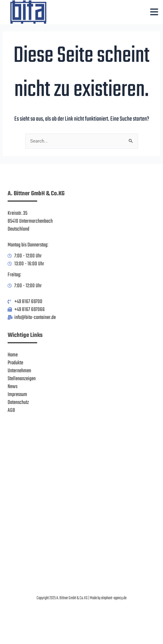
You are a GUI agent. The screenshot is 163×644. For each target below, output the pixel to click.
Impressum (17, 395)
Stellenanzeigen (22, 379)
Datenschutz (18, 402)
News (12, 387)
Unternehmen (19, 371)
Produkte (15, 363)
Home (13, 355)
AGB (11, 410)
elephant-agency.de (114, 598)
